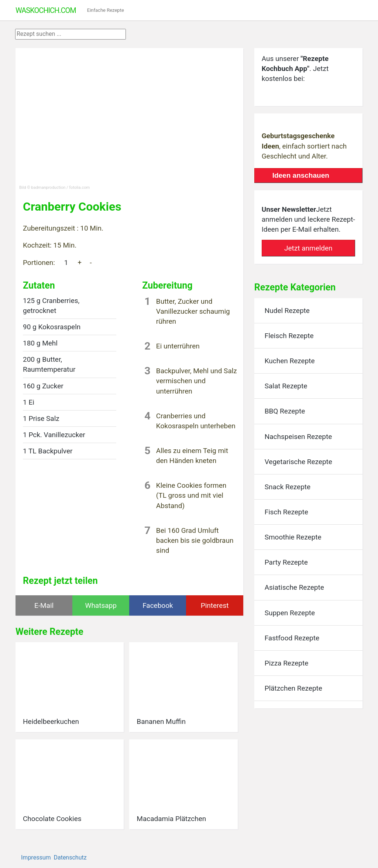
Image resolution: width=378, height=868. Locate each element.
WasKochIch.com (46, 10)
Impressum (36, 857)
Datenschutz (70, 857)
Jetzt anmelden (308, 248)
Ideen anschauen (301, 175)
